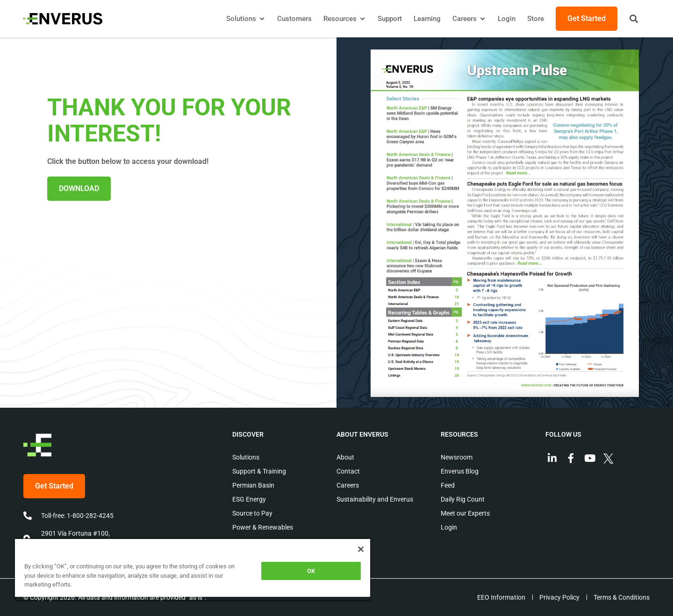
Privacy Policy (559, 597)
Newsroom (457, 457)
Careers (348, 485)
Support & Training (259, 471)
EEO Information (500, 597)
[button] (633, 19)
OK (311, 571)
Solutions (246, 457)
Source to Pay (252, 513)
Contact (348, 471)
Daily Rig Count (463, 499)
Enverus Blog (460, 471)
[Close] (361, 549)
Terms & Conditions (622, 597)
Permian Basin (253, 485)
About (345, 457)
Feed (448, 485)
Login (449, 527)
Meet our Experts (465, 513)
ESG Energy (249, 499)
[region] (193, 570)
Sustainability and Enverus (375, 499)
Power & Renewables (263, 527)
